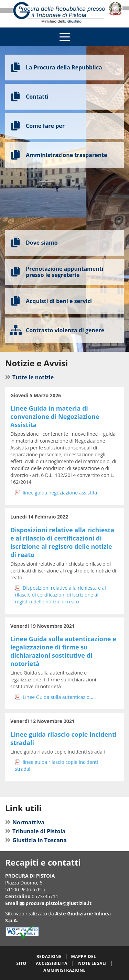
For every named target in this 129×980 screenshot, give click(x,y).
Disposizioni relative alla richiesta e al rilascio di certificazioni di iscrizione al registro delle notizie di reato (62, 542)
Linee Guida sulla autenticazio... (58, 697)
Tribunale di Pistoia (39, 831)
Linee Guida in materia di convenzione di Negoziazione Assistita (55, 416)
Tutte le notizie (33, 377)
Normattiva (28, 822)
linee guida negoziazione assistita (60, 493)
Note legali (92, 963)
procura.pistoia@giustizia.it (58, 903)
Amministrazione (64, 970)
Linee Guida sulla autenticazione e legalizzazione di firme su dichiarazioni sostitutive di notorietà (63, 651)
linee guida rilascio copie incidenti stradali (56, 765)
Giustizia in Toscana (40, 840)
